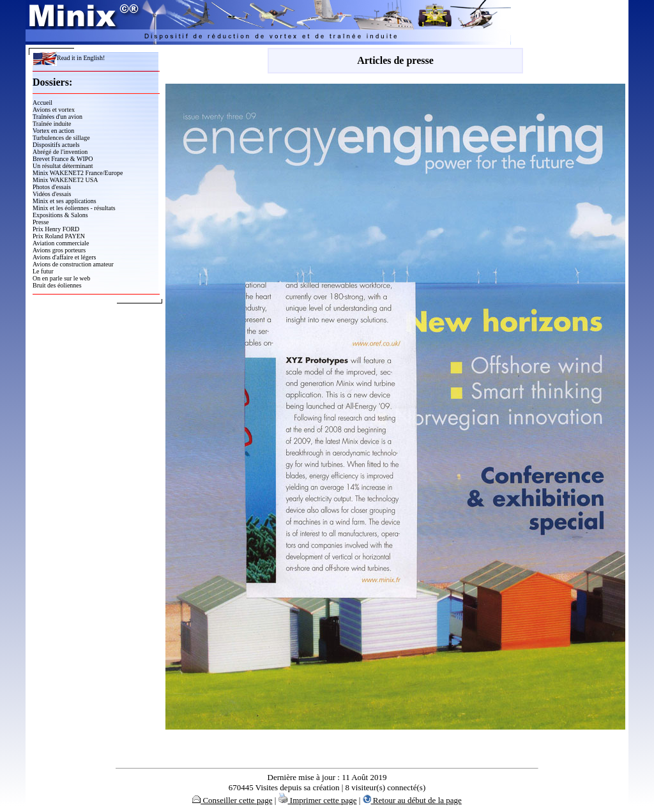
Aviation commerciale (61, 243)
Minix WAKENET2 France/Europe (78, 173)
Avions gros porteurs (59, 250)
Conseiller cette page (232, 800)
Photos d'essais (52, 187)
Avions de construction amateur (73, 264)
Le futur (43, 271)
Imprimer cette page (318, 800)
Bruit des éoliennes (57, 285)
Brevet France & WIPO (63, 159)
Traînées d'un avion (57, 117)
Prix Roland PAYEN (59, 236)
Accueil (42, 103)
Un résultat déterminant (63, 166)
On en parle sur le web (61, 278)
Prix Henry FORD (56, 229)
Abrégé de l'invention (60, 152)
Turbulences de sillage (61, 138)
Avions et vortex (54, 110)
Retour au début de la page (412, 800)
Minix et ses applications (65, 201)
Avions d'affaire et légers (64, 257)
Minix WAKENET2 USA (65, 180)
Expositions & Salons (60, 215)
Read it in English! (69, 58)
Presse (41, 222)
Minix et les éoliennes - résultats (74, 208)
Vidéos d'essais (52, 194)
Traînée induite (52, 124)
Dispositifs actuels (56, 145)
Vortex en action (53, 131)
